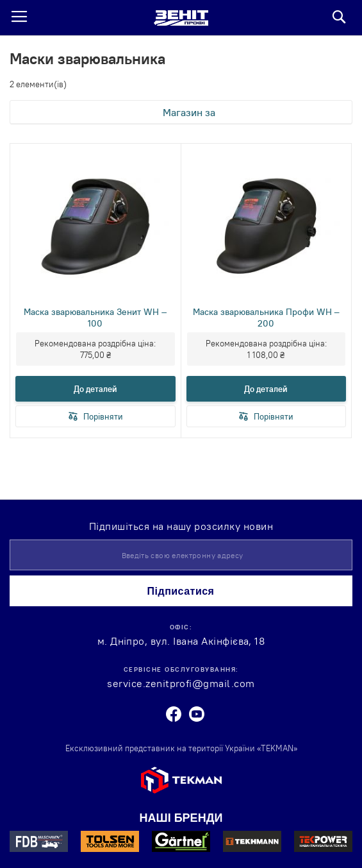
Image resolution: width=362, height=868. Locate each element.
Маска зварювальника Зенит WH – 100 (95, 318)
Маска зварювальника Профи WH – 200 (266, 318)
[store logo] (181, 18)
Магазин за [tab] (189, 112)
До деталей (95, 389)
